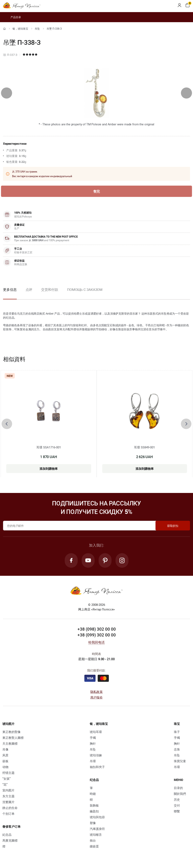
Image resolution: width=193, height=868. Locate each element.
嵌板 (5, 761)
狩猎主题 (8, 773)
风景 (5, 755)
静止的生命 (10, 808)
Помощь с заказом (85, 290)
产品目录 (12, 17)
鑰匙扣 (94, 811)
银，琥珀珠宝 (20, 29)
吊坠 (37, 29)
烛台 (93, 840)
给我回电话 (96, 642)
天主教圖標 (10, 743)
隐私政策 (96, 692)
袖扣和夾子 (97, 767)
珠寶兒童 (180, 761)
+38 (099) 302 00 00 (97, 635)
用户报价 (96, 697)
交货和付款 (50, 290)
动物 (5, 767)
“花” (5, 784)
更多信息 (10, 290)
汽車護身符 (97, 829)
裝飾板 (94, 805)
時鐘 (93, 794)
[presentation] (7, 93)
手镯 (93, 738)
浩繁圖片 (8, 802)
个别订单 (8, 814)
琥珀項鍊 (96, 755)
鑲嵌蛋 (94, 846)
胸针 (93, 743)
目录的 (178, 788)
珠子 (177, 732)
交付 (177, 805)
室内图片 (8, 790)
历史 (177, 799)
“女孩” (6, 779)
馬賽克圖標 (10, 840)
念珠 (177, 749)
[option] (29, 293)
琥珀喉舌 (96, 835)
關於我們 (180, 794)
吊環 (93, 761)
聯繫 (177, 811)
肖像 (5, 749)
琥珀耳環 (96, 732)
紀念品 (7, 835)
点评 (29, 290)
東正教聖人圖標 (13, 738)
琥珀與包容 (97, 817)
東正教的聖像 (11, 732)
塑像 (93, 823)
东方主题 (8, 796)
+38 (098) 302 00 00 (97, 629)
